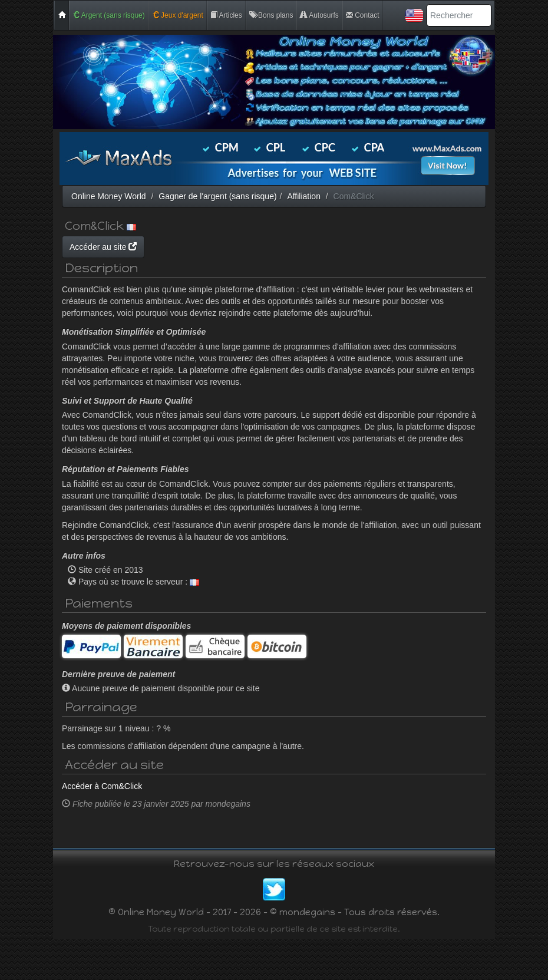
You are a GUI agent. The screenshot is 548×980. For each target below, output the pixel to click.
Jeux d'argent (178, 15)
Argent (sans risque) (109, 15)
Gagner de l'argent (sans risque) (217, 196)
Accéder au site (215, 247)
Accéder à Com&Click (102, 827)
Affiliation (304, 196)
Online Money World (109, 196)
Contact (363, 15)
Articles (226, 15)
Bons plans (271, 15)
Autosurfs (319, 15)
